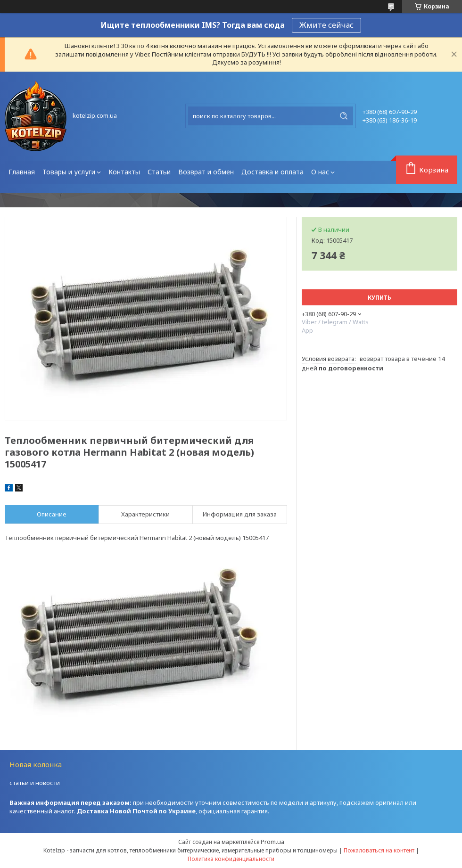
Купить (379, 298)
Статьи (159, 172)
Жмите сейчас (326, 25)
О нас (320, 172)
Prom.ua (272, 842)
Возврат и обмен (206, 172)
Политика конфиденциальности (231, 859)
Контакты (124, 172)
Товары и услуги (69, 172)
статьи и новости (35, 783)
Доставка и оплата (272, 172)
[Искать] (344, 116)
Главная (22, 172)
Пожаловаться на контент (379, 850)
